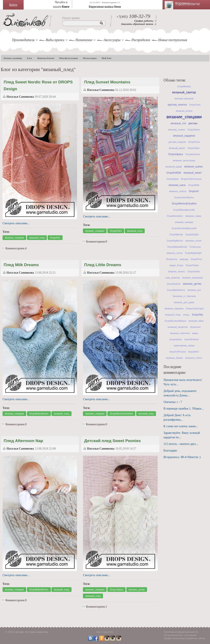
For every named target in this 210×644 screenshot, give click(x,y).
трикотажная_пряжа (184, 346)
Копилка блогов (46, 58)
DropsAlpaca (116, 590)
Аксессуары (112, 40)
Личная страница (13, 58)
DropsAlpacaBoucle (177, 247)
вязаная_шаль (177, 185)
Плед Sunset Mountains (107, 82)
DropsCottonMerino (184, 197)
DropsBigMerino (175, 241)
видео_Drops (176, 265)
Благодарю (170, 451)
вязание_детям (137, 590)
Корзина (190, 3)
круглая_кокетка (177, 105)
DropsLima (172, 259)
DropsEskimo (174, 284)
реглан (193, 123)
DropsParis (195, 105)
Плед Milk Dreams (21, 265)
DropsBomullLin (175, 216)
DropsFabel (116, 231)
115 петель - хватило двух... (181, 444)
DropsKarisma (193, 154)
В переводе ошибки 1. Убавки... (184, 409)
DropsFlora (196, 259)
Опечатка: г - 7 (173, 402)
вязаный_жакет (193, 173)
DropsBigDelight (193, 253)
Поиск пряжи (71, 18)
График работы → (145, 21)
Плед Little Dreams (103, 265)
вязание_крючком (184, 99)
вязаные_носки (194, 241)
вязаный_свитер (184, 92)
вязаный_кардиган (184, 136)
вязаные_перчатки (180, 333)
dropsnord (195, 327)
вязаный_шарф (174, 167)
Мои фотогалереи (69, 58)
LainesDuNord (191, 339)
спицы (186, 315)
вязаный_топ (178, 123)
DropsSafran (194, 130)
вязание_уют (194, 290)
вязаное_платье (178, 191)
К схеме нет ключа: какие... (181, 426)
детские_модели (177, 142)
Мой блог (107, 58)
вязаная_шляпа (184, 111)
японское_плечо (194, 358)
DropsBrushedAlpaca (175, 321)
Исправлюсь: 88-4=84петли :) (182, 457)
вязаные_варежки (174, 308)
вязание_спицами (14, 238)
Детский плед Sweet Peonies (113, 441)
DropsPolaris (192, 265)
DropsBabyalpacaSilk (184, 210)
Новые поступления (173, 40)
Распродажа (141, 40)
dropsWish (193, 352)
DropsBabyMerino (39, 414)
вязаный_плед (37, 238)
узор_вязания (173, 278)
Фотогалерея (90, 58)
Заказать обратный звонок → (139, 24)
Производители (23, 40)
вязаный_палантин (178, 327)
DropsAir (194, 191)
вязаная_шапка (193, 167)
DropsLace (195, 247)
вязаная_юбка (196, 321)
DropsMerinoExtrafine (121, 414)
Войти (13, 5)
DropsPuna (194, 142)
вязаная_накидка (184, 222)
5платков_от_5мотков (184, 296)
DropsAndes (194, 271)
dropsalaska (176, 339)
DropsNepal (173, 179)
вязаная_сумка (193, 216)
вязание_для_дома (184, 302)
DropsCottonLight (195, 308)
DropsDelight (192, 234)
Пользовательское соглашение (180, 635)
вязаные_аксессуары (184, 160)
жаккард (184, 259)
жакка (195, 333)
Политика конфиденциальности (181, 632)
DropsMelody (176, 234)
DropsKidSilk (174, 173)
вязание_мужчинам (193, 278)
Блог (30, 58)
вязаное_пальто (176, 271)
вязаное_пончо (175, 253)
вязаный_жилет (177, 148)
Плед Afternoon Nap (23, 441)
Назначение (84, 40)
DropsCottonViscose (191, 179)
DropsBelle (194, 185)
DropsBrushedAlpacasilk (184, 228)
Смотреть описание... (16, 223)
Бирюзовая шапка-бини (105, 7)
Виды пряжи (55, 40)
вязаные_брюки (174, 358)
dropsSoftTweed (178, 352)
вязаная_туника (176, 130)
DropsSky (55, 238)
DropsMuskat (184, 86)
